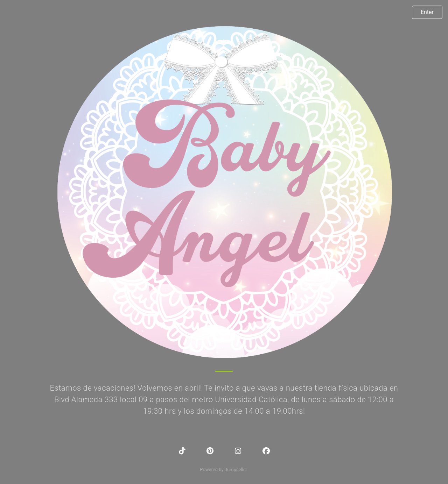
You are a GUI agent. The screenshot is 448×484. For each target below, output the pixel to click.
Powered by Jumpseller (223, 469)
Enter (427, 12)
